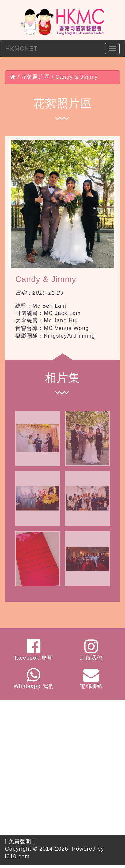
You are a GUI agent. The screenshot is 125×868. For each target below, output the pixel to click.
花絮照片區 (36, 77)
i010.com (17, 857)
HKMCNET (21, 49)
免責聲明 (20, 842)
